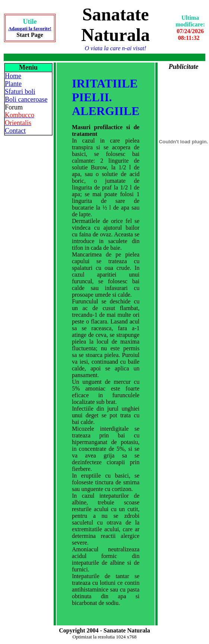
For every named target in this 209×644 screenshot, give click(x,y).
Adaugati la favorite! (30, 28)
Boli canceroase (26, 99)
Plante (13, 84)
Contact (15, 131)
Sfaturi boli (20, 92)
